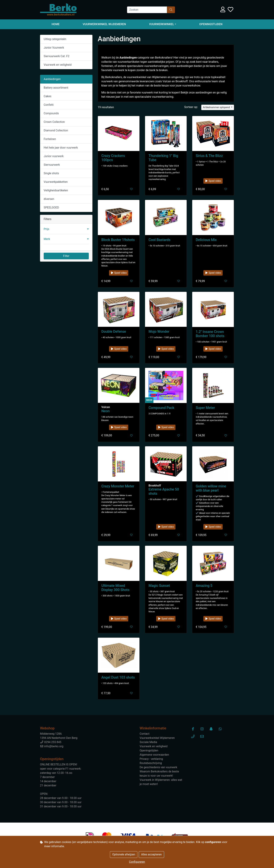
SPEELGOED (51, 208)
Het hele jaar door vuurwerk (61, 148)
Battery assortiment (56, 88)
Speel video (213, 181)
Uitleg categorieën (55, 39)
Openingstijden (211, 24)
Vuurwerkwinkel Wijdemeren (104, 24)
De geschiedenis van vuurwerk (158, 767)
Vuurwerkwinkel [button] (162, 24)
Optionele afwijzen (124, 854)
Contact (145, 734)
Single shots (51, 173)
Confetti (49, 105)
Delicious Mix (206, 240)
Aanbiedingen (52, 79)
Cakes (48, 96)
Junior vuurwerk (54, 156)
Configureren (137, 862)
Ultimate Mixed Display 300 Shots (115, 588)
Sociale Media (148, 742)
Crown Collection (54, 122)
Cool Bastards (159, 240)
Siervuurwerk (52, 165)
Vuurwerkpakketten (56, 182)
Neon (105, 411)
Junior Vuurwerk (54, 48)
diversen (49, 199)
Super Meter (205, 408)
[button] (66, 229)
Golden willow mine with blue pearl (211, 488)
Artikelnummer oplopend (217, 107)
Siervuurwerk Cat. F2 (57, 56)
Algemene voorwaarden (154, 755)
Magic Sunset (159, 586)
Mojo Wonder (159, 332)
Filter (66, 256)
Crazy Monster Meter (118, 486)
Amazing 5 (204, 586)
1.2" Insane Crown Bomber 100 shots (210, 334)
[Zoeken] (147, 10)
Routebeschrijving (151, 763)
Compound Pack (161, 408)
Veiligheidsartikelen (56, 190)
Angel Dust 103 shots (118, 677)
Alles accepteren (151, 854)
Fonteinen (50, 139)
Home (55, 24)
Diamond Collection (56, 130)
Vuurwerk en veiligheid (58, 65)
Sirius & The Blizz (209, 156)
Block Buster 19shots (118, 240)
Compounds (51, 113)
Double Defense (114, 332)
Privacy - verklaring (151, 759)
